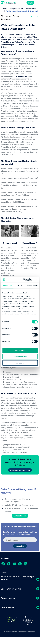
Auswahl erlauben (20, 357)
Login (30, 3)
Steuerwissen (31, 9)
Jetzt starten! (20, 516)
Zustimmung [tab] (7, 285)
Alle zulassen (20, 350)
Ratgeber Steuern (17, 9)
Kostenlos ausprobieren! (20, 470)
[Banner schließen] (37, 280)
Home (5, 9)
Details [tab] (20, 285)
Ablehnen (20, 363)
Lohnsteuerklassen (20, 76)
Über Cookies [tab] (33, 285)
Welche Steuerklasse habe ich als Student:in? (22, 11)
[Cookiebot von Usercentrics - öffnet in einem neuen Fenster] (24, 280)
